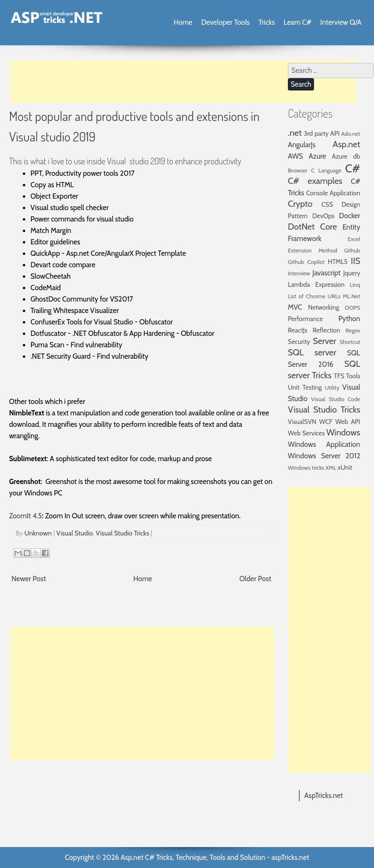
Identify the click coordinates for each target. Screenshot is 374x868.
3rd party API (322, 133)
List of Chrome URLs (314, 296)
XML (331, 468)
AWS (295, 156)
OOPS (353, 308)
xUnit (345, 467)
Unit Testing (305, 387)
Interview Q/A (341, 22)
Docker (349, 216)
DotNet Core (312, 227)
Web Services (306, 433)
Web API (348, 422)
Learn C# (298, 22)
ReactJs (298, 330)
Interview (299, 273)
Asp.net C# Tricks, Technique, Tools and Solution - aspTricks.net (215, 858)
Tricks (266, 22)
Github (352, 250)
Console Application (333, 193)
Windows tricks (306, 468)
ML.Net (351, 296)
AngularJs (302, 145)
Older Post (255, 579)
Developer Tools (226, 22)
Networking (323, 307)
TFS (339, 376)
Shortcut (350, 342)
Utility (332, 388)
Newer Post (29, 579)
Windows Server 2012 (324, 456)
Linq (355, 285)
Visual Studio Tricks (122, 533)
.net (295, 133)
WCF (326, 422)
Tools (353, 376)
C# (353, 168)
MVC (295, 307)
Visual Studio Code (336, 399)
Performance (305, 319)
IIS (355, 261)
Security (299, 342)
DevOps (323, 216)
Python (349, 319)
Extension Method (313, 250)
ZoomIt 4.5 (25, 516)
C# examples (315, 181)
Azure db (346, 156)
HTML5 (338, 262)
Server (324, 341)
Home (183, 22)
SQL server (312, 353)
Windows (343, 433)
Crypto (300, 204)
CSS (327, 204)
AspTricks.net (324, 796)
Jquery (352, 273)
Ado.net (351, 134)
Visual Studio (74, 533)
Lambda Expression (316, 284)
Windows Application (324, 444)
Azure (317, 156)
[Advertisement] (182, 81)
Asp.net (346, 144)
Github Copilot (306, 262)
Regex (353, 330)
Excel (354, 239)
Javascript (326, 273)
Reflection (326, 330)
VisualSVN (302, 422)
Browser (298, 170)
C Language (326, 170)
